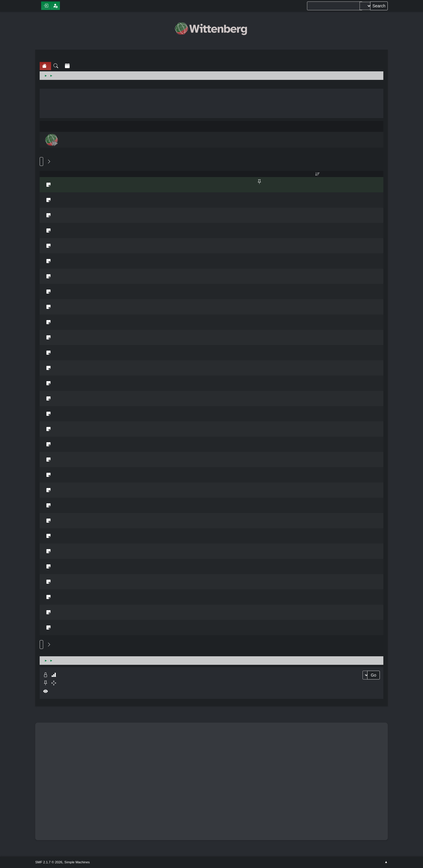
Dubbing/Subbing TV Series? (57, 227)
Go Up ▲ (386, 862)
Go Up (41, 645)
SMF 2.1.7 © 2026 (49, 862)
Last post (318, 174)
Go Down (41, 162)
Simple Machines (77, 862)
